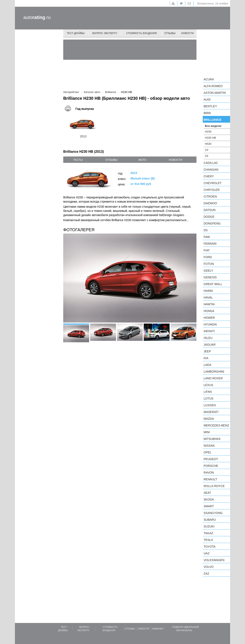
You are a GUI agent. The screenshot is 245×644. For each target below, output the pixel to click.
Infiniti (209, 331)
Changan (211, 170)
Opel (207, 452)
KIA (206, 358)
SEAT (207, 493)
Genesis (210, 277)
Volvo (209, 567)
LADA (207, 365)
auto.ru (37, 17)
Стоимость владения (141, 33)
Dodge (209, 217)
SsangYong (213, 513)
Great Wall (213, 284)
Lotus (209, 398)
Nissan (209, 446)
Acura (209, 79)
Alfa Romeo (213, 86)
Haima (208, 291)
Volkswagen (214, 560)
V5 (207, 156)
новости (175, 160)
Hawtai (209, 304)
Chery (209, 176)
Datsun (210, 210)
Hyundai (210, 324)
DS (206, 230)
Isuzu (208, 338)
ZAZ (206, 574)
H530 (208, 144)
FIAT (207, 250)
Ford (208, 257)
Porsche (211, 466)
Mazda (209, 419)
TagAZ (208, 533)
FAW (207, 237)
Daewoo (210, 203)
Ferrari (210, 244)
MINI (207, 432)
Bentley (210, 106)
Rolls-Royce (214, 486)
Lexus (208, 385)
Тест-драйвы (76, 33)
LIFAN (208, 392)
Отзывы (170, 33)
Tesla (208, 540)
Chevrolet (213, 183)
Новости (187, 33)
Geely (208, 271)
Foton (209, 264)
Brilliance (213, 120)
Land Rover (213, 378)
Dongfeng (212, 223)
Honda (209, 311)
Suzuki (209, 526)
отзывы (111, 160)
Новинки (158, 629)
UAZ (207, 553)
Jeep (207, 351)
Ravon (209, 473)
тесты (78, 160)
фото (142, 160)
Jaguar (210, 345)
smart (209, 506)
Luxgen (210, 405)
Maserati (211, 412)
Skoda (209, 499)
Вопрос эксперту (105, 33)
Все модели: (213, 126)
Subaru (210, 520)
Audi (207, 100)
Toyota (209, 547)
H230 (208, 132)
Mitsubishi (212, 439)
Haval (208, 297)
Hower (209, 318)
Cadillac (211, 163)
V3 (207, 150)
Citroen (210, 197)
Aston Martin (215, 93)
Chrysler (212, 190)
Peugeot (211, 459)
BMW (207, 113)
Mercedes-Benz (216, 425)
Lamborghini (214, 372)
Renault (210, 479)
